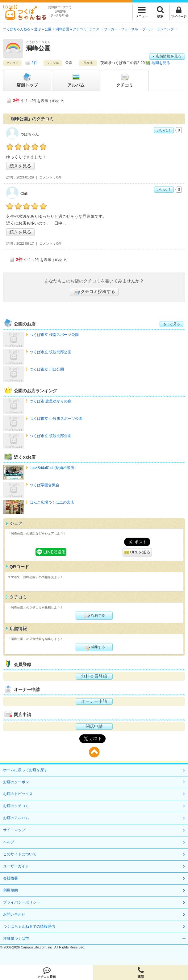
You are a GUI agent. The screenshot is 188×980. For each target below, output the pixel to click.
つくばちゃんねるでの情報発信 (29, 926)
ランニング (165, 29)
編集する (94, 647)
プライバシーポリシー (22, 902)
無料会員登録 (94, 676)
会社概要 (10, 878)
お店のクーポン (16, 782)
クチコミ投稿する (94, 292)
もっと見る (171, 324)
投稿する (94, 616)
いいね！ (164, 130)
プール (147, 29)
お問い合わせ (14, 914)
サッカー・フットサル (121, 29)
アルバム (76, 80)
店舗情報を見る (167, 56)
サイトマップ (14, 830)
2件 (34, 63)
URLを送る (137, 552)
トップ (27, 80)
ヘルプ (9, 842)
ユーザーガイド (16, 866)
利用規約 (10, 890)
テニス (94, 29)
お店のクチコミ (16, 806)
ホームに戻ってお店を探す (25, 770)
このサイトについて (20, 854)
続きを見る (20, 166)
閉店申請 (94, 726)
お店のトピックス (18, 794)
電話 (141, 973)
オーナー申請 (94, 701)
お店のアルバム (16, 818)
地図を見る (161, 63)
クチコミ (125, 80)
